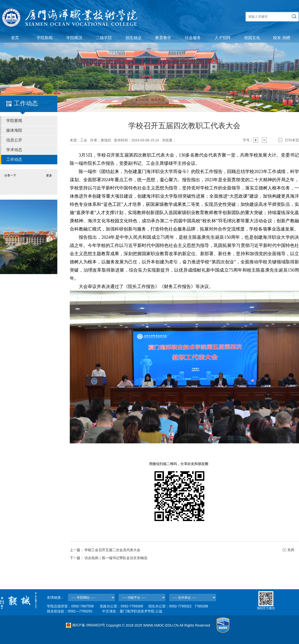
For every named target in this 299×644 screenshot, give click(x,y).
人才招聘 (223, 38)
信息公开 (14, 140)
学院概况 (74, 38)
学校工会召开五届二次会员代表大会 (112, 550)
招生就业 (134, 38)
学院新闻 (45, 38)
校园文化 (252, 38)
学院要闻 (14, 121)
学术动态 (14, 150)
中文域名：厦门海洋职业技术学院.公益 (132, 611)
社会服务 (193, 38)
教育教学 (163, 38)
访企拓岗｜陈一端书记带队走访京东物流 (116, 558)
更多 (49, 176)
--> (91, 597)
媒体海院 (14, 130)
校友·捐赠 (282, 38)
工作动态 (14, 159)
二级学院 (104, 38)
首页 (15, 38)
